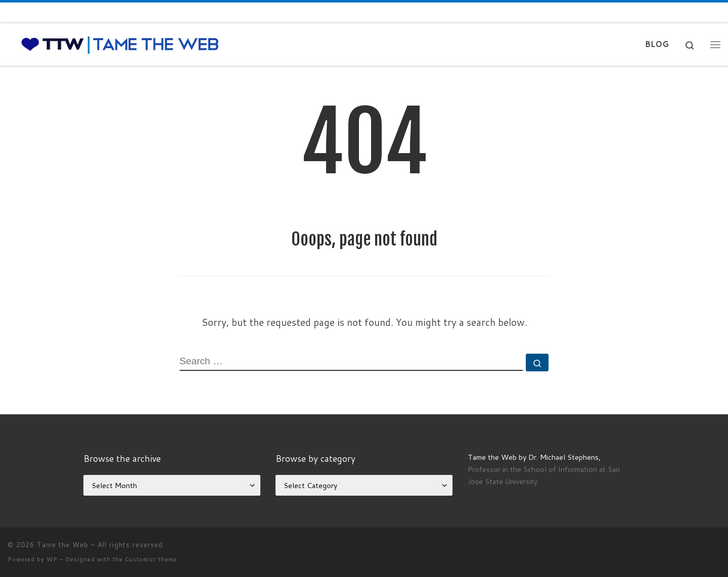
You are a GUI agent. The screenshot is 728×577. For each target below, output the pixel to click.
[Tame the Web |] (120, 44)
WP (52, 559)
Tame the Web (63, 545)
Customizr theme (151, 559)
